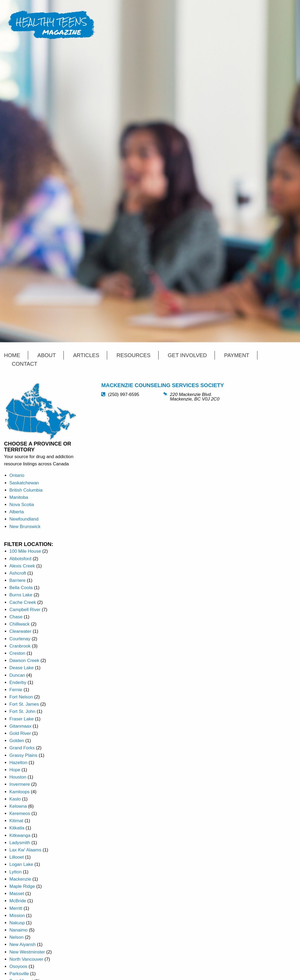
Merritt (16, 908)
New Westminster (27, 952)
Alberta (17, 512)
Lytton (16, 872)
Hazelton (18, 763)
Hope (15, 770)
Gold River (20, 733)
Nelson (16, 937)
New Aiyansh (22, 945)
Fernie (16, 690)
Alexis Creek (22, 566)
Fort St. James (24, 704)
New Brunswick (25, 527)
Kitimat (16, 821)
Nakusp (17, 923)
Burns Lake (21, 595)
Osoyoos (18, 966)
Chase (16, 617)
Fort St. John (22, 711)
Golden (17, 741)
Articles (86, 355)
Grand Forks (22, 748)
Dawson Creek (24, 661)
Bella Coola (21, 588)
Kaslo (15, 799)
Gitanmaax (20, 726)
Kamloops (20, 792)
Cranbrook (20, 646)
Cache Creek (23, 602)
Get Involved (187, 355)
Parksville (19, 974)
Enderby (18, 682)
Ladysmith (20, 843)
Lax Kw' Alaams (25, 850)
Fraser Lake (22, 719)
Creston (17, 653)
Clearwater (20, 631)
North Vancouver (26, 959)
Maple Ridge (22, 886)
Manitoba (19, 497)
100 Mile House (25, 551)
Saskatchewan (24, 483)
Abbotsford (20, 559)
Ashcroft (18, 573)
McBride (18, 901)
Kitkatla (17, 828)
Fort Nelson (21, 697)
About (47, 355)
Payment (237, 355)
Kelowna (18, 806)
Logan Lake (21, 864)
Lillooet (17, 857)
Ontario (17, 475)
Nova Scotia (22, 505)
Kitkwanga (20, 835)
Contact (25, 364)
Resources (134, 355)
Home (12, 355)
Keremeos (20, 813)
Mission (17, 916)
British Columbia (26, 490)
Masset (17, 894)
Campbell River (25, 610)
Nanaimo (18, 930)
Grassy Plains (23, 755)
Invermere (20, 784)
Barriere (17, 580)
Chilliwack (20, 624)
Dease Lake (22, 668)
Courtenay (20, 639)
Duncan (17, 675)
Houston (18, 777)
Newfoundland (24, 519)
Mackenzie (20, 879)
